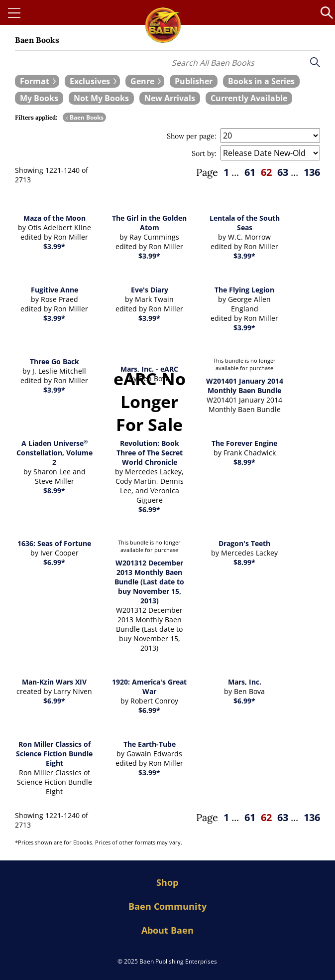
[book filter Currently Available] (249, 98)
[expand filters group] (37, 81)
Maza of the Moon (55, 218)
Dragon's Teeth (244, 543)
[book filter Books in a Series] (261, 81)
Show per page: (192, 136)
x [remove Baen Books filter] (67, 117)
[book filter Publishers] (194, 81)
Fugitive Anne (55, 290)
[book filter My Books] (39, 98)
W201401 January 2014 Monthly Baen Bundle (245, 386)
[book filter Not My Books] (101, 98)
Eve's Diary (150, 290)
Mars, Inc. (245, 682)
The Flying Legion (244, 290)
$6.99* (149, 509)
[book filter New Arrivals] (170, 98)
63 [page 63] (283, 172)
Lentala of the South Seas (245, 223)
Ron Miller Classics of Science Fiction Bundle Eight (54, 754)
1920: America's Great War (149, 687)
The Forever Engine (244, 443)
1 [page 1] (226, 172)
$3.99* (54, 246)
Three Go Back (55, 361)
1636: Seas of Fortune (54, 543)
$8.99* (54, 490)
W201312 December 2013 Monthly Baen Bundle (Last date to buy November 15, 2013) (149, 582)
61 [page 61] (250, 172)
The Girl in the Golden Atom (149, 223)
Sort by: (204, 153)
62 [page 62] (266, 172)
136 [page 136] (312, 172)
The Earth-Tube (150, 744)
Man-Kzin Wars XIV (54, 682)
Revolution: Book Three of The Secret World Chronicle (150, 453)
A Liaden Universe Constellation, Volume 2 (55, 453)
